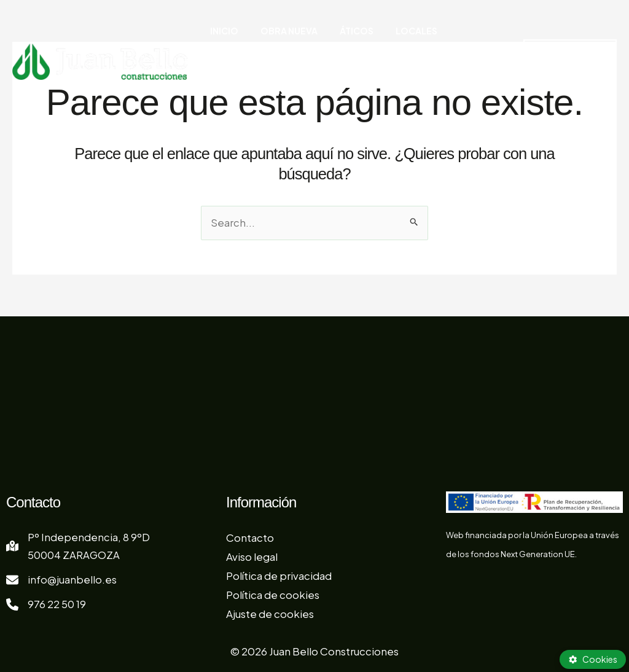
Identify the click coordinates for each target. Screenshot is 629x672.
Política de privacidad (279, 576)
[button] (565, 31)
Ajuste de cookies (270, 613)
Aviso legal (252, 557)
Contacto (250, 537)
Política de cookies (273, 594)
